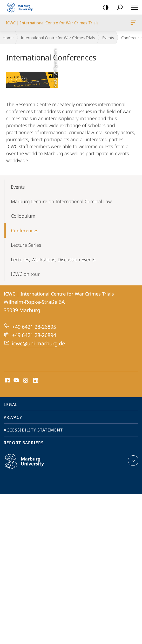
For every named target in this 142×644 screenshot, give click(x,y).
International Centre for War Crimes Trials (58, 38)
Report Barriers (24, 443)
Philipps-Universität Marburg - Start (22, 7)
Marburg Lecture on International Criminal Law (61, 201)
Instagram (26, 381)
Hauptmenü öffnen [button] (133, 7)
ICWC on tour (25, 274)
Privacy (13, 417)
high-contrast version (104, 8)
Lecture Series (26, 245)
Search (118, 8)
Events (108, 38)
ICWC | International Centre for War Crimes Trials (133, 24)
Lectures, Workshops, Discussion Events (53, 259)
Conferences (25, 230)
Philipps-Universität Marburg (30, 465)
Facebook (7, 381)
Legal (11, 405)
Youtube (16, 381)
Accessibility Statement (33, 430)
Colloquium (23, 216)
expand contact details (133, 461)
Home (8, 38)
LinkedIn (36, 381)
